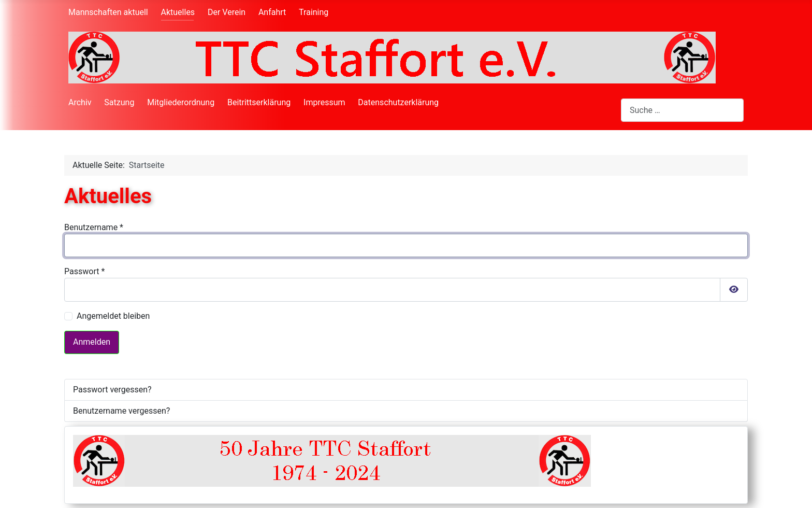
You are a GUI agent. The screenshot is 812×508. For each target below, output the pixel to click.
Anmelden (92, 342)
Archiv (80, 102)
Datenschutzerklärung (398, 102)
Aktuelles (178, 12)
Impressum (324, 102)
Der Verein (227, 12)
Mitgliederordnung (181, 102)
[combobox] (682, 110)
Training (314, 12)
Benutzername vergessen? (121, 411)
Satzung (119, 102)
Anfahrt (272, 12)
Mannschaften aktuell (108, 12)
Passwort (84, 271)
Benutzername (94, 227)
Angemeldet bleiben (113, 316)
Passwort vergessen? (112, 390)
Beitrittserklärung (259, 102)
